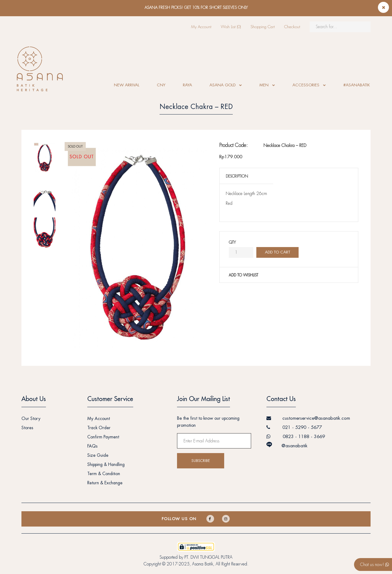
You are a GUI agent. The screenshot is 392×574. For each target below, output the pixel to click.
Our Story (31, 418)
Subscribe (201, 461)
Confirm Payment (103, 437)
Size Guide (98, 455)
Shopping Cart (263, 27)
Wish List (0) (231, 27)
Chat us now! (375, 565)
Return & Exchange (105, 483)
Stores (27, 428)
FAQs (92, 446)
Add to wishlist (243, 275)
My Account (201, 27)
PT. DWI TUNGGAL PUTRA (208, 557)
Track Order (99, 428)
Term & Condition (104, 474)
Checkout (292, 27)
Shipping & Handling (106, 464)
